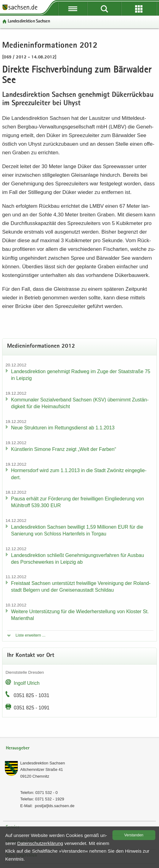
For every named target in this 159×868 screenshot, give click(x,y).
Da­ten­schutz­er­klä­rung (40, 843)
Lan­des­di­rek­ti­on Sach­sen (29, 21)
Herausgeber (18, 748)
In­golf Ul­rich (27, 683)
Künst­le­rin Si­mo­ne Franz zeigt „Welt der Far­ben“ (64, 449)
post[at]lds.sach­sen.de (55, 806)
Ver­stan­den (134, 835)
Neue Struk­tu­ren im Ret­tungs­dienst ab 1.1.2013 (63, 428)
